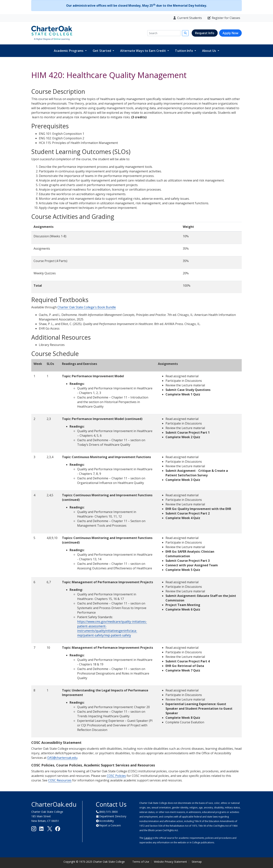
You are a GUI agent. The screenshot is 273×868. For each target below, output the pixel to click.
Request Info (205, 33)
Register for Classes (224, 18)
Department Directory (113, 816)
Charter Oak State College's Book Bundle (87, 307)
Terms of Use (141, 862)
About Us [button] (209, 51)
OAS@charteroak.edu (62, 758)
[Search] (164, 33)
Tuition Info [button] (184, 51)
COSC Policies (116, 776)
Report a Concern (110, 825)
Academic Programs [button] (69, 51)
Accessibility (106, 821)
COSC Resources (60, 780)
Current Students (187, 18)
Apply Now (230, 33)
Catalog (148, 838)
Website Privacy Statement (170, 862)
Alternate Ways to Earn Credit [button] (143, 51)
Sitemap (197, 862)
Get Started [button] (102, 51)
